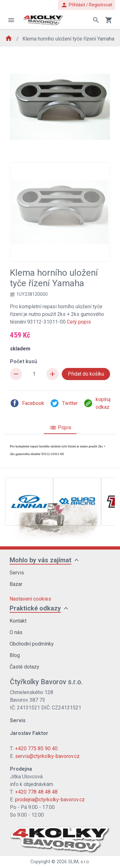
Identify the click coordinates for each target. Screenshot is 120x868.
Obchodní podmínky (32, 644)
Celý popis (79, 322)
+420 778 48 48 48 (36, 792)
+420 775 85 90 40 (36, 748)
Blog (15, 655)
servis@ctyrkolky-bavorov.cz (47, 756)
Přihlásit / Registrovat (87, 5)
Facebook (27, 403)
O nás (16, 632)
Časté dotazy (24, 667)
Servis (17, 573)
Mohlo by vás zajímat (40, 560)
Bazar (16, 584)
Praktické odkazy (35, 608)
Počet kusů (24, 361)
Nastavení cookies (30, 599)
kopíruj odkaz (97, 403)
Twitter (64, 403)
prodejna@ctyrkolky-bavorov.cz (50, 800)
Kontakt (18, 621)
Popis (60, 428)
